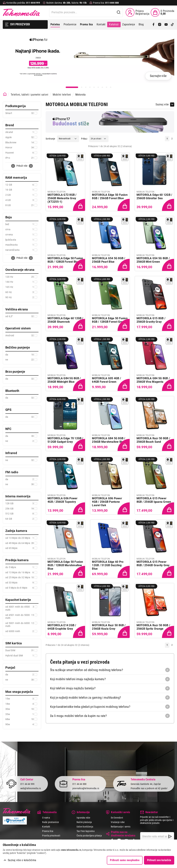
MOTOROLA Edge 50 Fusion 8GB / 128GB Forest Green (110, 320)
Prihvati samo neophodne (125, 860)
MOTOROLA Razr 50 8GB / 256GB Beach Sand (153, 440)
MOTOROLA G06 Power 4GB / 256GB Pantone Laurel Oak (107, 502)
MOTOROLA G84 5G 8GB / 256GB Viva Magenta (153, 380)
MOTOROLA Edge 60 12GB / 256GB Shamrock (65, 320)
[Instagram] (160, 24)
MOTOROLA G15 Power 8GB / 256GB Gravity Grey (153, 564)
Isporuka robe (83, 818)
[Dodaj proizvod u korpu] (79, 205)
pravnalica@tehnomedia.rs (86, 788)
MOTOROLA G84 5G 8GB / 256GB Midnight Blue (64, 380)
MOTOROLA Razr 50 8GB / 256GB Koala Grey (109, 627)
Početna (55, 24)
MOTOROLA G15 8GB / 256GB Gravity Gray (151, 320)
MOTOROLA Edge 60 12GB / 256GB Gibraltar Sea (154, 197)
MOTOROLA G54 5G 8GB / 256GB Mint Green (153, 260)
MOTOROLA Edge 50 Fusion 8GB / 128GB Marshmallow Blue (65, 565)
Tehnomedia (21, 12)
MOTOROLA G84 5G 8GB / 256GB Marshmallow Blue (109, 440)
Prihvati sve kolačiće (159, 860)
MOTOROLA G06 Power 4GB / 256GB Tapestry (62, 500)
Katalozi (114, 24)
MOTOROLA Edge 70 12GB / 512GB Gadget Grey (65, 440)
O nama (46, 818)
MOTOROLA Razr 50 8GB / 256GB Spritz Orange (153, 627)
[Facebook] (153, 24)
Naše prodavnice (51, 822)
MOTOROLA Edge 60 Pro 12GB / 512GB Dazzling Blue (108, 565)
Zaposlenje (129, 24)
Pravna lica (48, 831)
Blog (141, 24)
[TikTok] (172, 24)
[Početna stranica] (5, 94)
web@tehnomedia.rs (31, 788)
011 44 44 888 (80, 784)
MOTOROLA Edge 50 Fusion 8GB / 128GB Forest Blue (65, 260)
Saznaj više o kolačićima (22, 860)
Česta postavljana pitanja (89, 836)
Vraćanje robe (118, 822)
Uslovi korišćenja (85, 827)
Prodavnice (70, 24)
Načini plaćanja (84, 822)
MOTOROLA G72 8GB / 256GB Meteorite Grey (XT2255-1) (62, 198)
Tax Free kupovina (86, 831)
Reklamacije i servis (121, 827)
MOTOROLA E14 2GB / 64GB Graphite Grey (62, 627)
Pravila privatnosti (51, 836)
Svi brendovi (117, 818)
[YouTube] (166, 24)
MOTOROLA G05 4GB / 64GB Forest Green (106, 380)
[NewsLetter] (170, 836)
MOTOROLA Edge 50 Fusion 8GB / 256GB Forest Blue (110, 197)
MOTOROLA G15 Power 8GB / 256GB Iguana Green (154, 500)
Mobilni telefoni (62, 95)
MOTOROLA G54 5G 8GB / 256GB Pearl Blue (109, 260)
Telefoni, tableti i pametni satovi (29, 95)
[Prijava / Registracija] (138, 12)
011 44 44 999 (27, 784)
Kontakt (101, 24)
